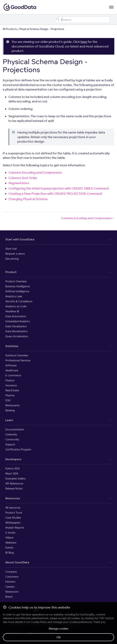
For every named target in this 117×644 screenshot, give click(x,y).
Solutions (12, 346)
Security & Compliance (19, 301)
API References (14, 483)
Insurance (11, 385)
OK (59, 637)
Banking (10, 410)
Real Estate (12, 390)
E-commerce (13, 375)
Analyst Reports (15, 528)
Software (11, 365)
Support (10, 444)
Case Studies (13, 518)
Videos (9, 538)
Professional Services (18, 360)
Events (9, 548)
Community (12, 439)
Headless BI (12, 311)
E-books (10, 533)
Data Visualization (16, 326)
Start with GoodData (20, 239)
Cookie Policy (39, 622)
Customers (12, 577)
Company (11, 572)
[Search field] (82, 20)
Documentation (15, 429)
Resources (13, 498)
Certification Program (18, 449)
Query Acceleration (17, 336)
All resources (13, 508)
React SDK (12, 473)
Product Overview (16, 281)
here (84, 42)
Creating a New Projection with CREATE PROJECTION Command (55, 194)
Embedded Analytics (18, 321)
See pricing (12, 259)
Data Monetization (17, 331)
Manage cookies (58, 629)
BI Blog (10, 553)
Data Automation (16, 316)
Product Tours (14, 513)
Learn (9, 420)
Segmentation (19, 183)
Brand (9, 597)
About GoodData (17, 562)
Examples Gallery (15, 478)
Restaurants (13, 405)
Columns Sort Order (23, 178)
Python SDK (13, 469)
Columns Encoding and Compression (35, 172)
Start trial (11, 249)
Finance (10, 380)
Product (11, 272)
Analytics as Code (16, 306)
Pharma (10, 395)
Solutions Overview (17, 355)
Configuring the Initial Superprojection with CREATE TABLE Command (58, 188)
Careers (10, 587)
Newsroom (12, 592)
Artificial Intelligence (17, 291)
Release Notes (14, 488)
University (11, 434)
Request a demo (15, 254)
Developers (13, 459)
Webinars (11, 543)
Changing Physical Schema (28, 199)
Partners (10, 582)
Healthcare (12, 370)
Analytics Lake (14, 296)
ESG (8, 400)
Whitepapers (13, 523)
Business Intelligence (18, 286)
